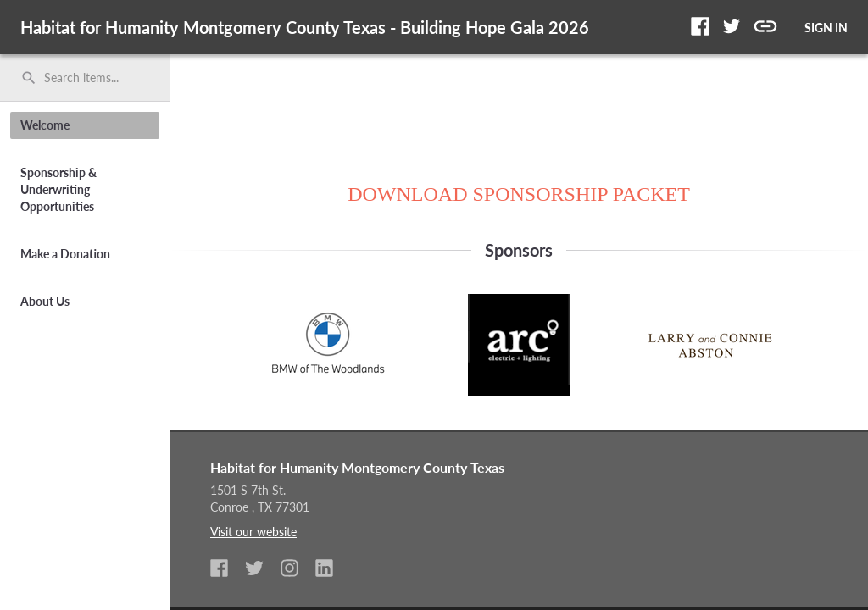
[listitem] (226, 569)
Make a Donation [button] (65, 254)
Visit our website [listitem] (253, 532)
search (29, 78)
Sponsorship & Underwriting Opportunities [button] (58, 189)
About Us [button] (45, 301)
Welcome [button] (45, 125)
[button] (700, 26)
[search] (85, 78)
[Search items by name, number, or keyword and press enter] (91, 78)
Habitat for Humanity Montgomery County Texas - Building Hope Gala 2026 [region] (305, 27)
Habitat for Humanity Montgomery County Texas (357, 467)
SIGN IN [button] (826, 28)
